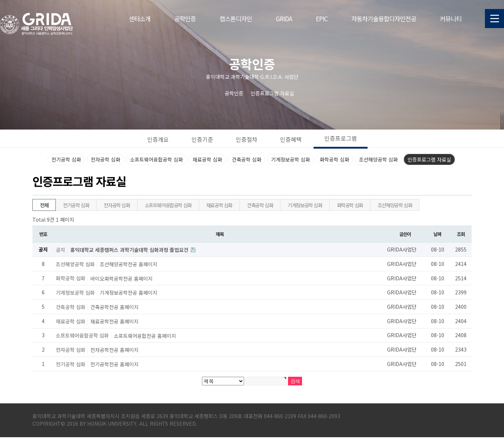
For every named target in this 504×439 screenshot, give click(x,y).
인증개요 (158, 139)
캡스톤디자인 (236, 19)
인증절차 (247, 139)
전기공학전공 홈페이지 (114, 364)
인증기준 (202, 139)
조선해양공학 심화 (378, 159)
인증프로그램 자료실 (429, 159)
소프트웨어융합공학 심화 (156, 159)
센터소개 (140, 19)
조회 (461, 234)
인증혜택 (291, 139)
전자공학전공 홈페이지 (114, 350)
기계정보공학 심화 (291, 159)
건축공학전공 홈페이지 (114, 307)
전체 (44, 205)
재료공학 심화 (207, 159)
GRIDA (284, 19)
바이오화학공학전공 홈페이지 (121, 278)
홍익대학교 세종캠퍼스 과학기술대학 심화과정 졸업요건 (130, 250)
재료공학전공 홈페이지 (114, 321)
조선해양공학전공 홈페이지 (129, 264)
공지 (60, 250)
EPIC (322, 19)
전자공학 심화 (105, 159)
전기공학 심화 (66, 159)
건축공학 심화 (247, 159)
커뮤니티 (451, 19)
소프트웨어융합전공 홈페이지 (145, 335)
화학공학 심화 (334, 159)
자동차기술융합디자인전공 (384, 19)
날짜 (437, 234)
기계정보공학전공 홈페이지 (129, 293)
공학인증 (185, 19)
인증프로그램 (341, 138)
